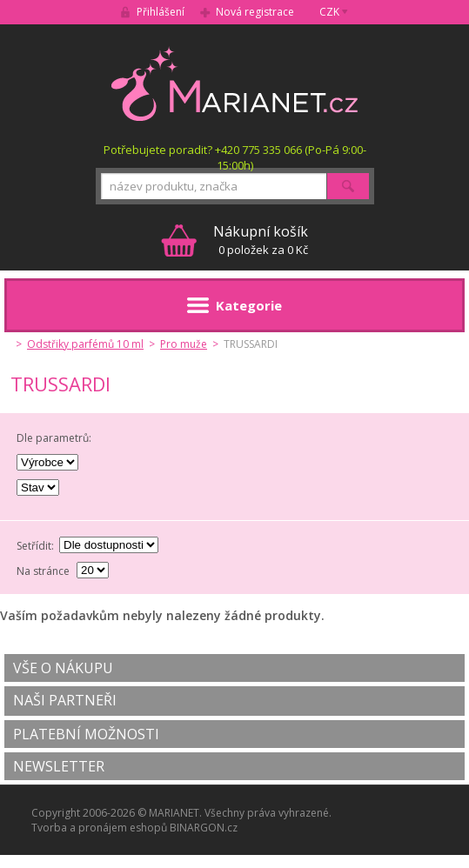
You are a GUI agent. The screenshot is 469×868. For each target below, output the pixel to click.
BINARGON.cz (204, 828)
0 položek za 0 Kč (261, 240)
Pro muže (184, 344)
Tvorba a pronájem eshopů (99, 828)
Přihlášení (161, 12)
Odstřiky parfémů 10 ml (85, 344)
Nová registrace (255, 12)
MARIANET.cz (234, 83)
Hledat (348, 186)
